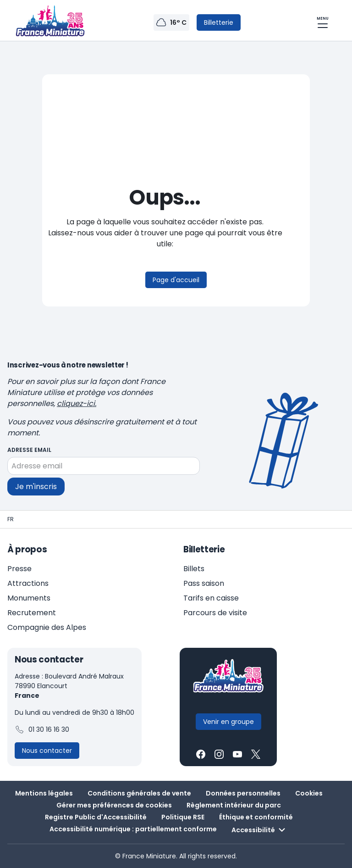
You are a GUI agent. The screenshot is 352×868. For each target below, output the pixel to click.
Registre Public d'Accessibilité (96, 817)
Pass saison (204, 583)
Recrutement (32, 613)
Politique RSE (183, 817)
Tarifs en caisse (211, 598)
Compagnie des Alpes (47, 627)
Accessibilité (260, 830)
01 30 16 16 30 (42, 730)
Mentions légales (44, 793)
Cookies (309, 793)
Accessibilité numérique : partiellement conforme (133, 829)
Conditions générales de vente (139, 793)
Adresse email (29, 450)
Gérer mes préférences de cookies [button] (114, 805)
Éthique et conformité (256, 817)
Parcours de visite (215, 613)
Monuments (29, 598)
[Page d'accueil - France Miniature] (11, 519)
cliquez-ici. (77, 403)
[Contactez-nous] (47, 751)
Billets (194, 569)
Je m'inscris (36, 486)
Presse (19, 569)
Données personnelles (243, 793)
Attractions (28, 583)
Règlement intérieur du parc (234, 805)
